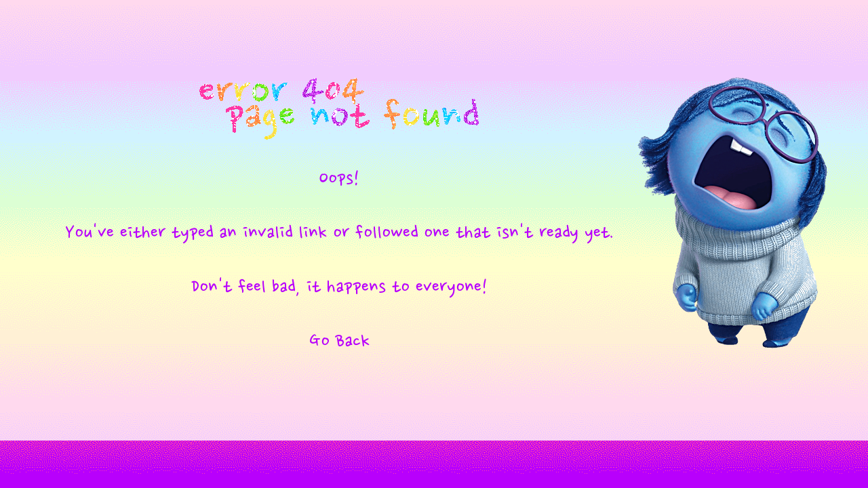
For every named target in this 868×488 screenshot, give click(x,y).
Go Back (339, 342)
